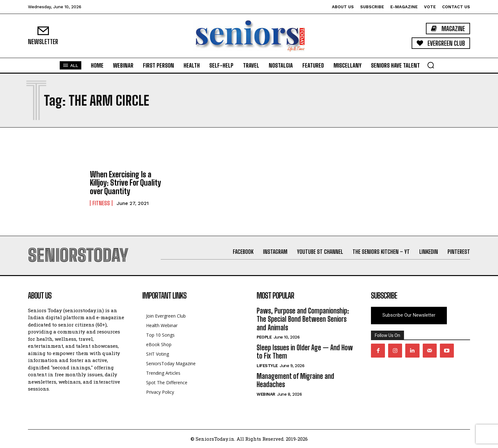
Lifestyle (267, 366)
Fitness (101, 203)
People (264, 337)
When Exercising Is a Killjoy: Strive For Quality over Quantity (125, 183)
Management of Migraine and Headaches (295, 380)
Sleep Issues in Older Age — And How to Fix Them (305, 352)
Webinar (266, 394)
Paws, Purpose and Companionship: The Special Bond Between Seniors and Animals (303, 319)
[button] (431, 65)
